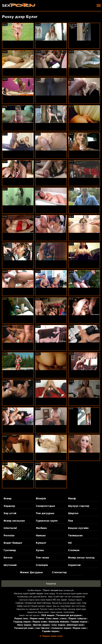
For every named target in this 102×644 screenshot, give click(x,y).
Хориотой (74, 565)
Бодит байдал (13, 543)
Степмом (74, 550)
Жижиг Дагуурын (31, 572)
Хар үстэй (10, 513)
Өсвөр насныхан (14, 521)
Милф (72, 499)
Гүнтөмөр (10, 550)
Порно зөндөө (51, 590)
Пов (71, 521)
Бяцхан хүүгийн (78, 528)
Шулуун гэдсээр (79, 506)
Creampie (42, 565)
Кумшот (41, 543)
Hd (70, 543)
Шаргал (73, 513)
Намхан (41, 536)
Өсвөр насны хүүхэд (81, 558)
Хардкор (9, 506)
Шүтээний (10, 565)
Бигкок (8, 558)
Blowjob (41, 499)
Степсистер (59, 572)
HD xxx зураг (60, 600)
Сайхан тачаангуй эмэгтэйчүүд (33, 603)
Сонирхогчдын (45, 506)
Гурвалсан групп (47, 521)
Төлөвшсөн (75, 536)
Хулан (40, 550)
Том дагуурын (45, 513)
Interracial (10, 528)
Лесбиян (41, 528)
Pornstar (9, 536)
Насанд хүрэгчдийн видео (29, 593)
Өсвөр (8, 499)
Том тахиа (42, 558)
